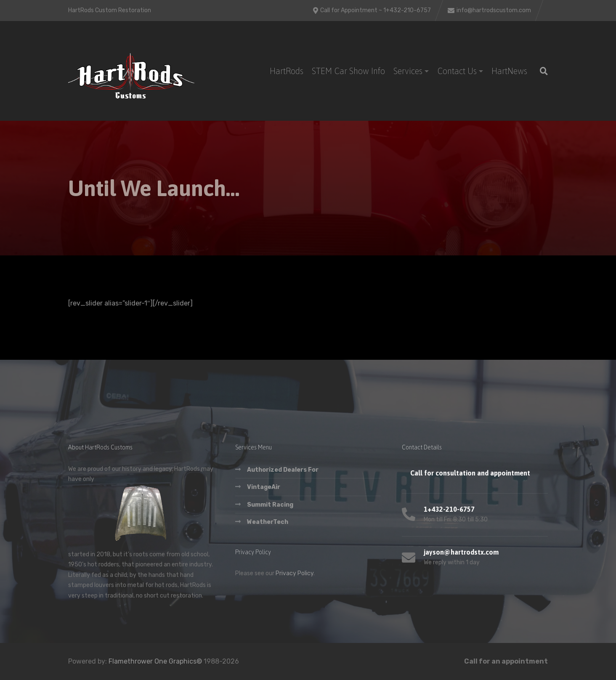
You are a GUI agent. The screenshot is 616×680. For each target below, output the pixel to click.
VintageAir (264, 487)
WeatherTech (268, 522)
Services (408, 71)
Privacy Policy (295, 573)
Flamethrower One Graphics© (155, 661)
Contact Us (457, 71)
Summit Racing (270, 505)
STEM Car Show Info (348, 71)
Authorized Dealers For (283, 470)
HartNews (509, 71)
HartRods (287, 71)
